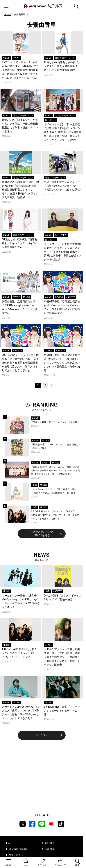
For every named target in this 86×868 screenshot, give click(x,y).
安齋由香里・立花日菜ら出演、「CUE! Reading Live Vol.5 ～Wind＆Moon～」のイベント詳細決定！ (20, 307)
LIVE (34, 507)
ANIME (6, 58)
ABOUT (12, 843)
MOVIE (45, 441)
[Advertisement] (42, 775)
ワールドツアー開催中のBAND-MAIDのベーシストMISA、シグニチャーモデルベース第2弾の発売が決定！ (21, 601)
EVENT (16, 58)
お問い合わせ (16, 855)
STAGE (48, 645)
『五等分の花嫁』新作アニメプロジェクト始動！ (55, 422)
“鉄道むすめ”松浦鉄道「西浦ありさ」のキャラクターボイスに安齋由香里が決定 (20, 243)
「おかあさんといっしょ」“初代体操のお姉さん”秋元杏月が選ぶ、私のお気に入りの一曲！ (53, 491)
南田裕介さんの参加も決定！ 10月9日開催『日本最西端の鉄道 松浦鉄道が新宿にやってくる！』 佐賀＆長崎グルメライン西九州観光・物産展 (20, 190)
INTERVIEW (61, 235)
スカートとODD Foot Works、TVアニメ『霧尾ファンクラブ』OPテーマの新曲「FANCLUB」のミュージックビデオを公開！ (20, 712)
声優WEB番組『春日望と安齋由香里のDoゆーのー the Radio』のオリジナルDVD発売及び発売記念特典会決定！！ (62, 307)
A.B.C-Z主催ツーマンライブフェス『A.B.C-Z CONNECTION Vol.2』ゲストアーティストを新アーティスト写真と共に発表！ (55, 515)
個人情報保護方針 (19, 849)
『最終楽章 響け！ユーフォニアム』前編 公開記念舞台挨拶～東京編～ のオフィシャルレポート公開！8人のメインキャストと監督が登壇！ (55, 470)
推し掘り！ (51, 120)
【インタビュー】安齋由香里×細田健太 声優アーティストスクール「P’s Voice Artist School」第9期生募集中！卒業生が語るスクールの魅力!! (63, 252)
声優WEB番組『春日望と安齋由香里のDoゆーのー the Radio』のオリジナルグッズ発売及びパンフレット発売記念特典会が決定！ (62, 363)
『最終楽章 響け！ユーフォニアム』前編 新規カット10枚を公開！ (56, 446)
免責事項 (50, 849)
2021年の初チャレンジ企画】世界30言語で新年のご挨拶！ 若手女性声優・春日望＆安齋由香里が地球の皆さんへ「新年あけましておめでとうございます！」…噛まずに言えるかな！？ (20, 363)
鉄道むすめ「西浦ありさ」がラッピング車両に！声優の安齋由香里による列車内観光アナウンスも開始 (20, 126)
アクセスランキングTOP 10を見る (42, 533)
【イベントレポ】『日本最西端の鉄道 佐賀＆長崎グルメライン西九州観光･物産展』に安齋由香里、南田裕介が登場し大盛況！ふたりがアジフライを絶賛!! (63, 132)
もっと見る (42, 735)
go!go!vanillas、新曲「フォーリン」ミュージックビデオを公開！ (62, 711)
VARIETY (70, 297)
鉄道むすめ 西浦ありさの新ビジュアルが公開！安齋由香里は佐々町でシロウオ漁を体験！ (62, 66)
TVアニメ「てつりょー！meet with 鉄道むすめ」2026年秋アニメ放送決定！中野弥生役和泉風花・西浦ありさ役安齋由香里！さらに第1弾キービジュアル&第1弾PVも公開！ (20, 70)
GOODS (59, 297)
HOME (8, 15)
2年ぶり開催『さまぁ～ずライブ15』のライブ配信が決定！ (63, 597)
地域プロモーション (65, 58)
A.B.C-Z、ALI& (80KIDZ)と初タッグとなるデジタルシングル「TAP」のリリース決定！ (19, 653)
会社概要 (50, 843)
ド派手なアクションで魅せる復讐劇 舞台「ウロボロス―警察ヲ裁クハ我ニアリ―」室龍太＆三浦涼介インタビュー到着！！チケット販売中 (62, 657)
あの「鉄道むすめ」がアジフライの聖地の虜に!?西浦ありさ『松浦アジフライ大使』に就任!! (62, 186)
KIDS (34, 485)
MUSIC (26, 297)
